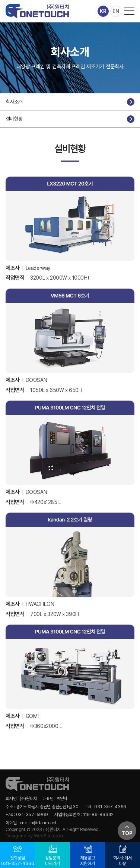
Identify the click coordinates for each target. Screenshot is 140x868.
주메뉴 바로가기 (0, 0)
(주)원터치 (37, 11)
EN (116, 11)
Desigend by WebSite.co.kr (35, 836)
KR (103, 11)
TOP (127, 833)
